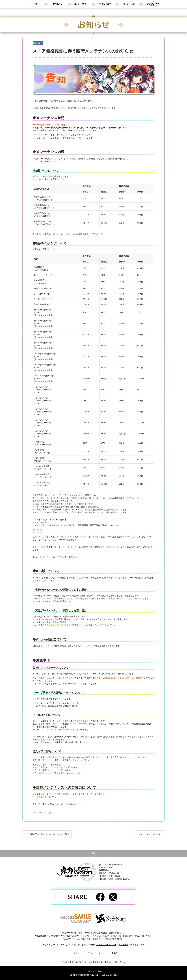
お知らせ (47, 813)
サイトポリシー (77, 953)
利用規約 (125, 945)
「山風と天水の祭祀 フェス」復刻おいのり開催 (47, 834)
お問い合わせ (119, 962)
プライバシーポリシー (107, 945)
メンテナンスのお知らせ (150, 834)
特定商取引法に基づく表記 (74, 962)
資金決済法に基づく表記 (100, 962)
